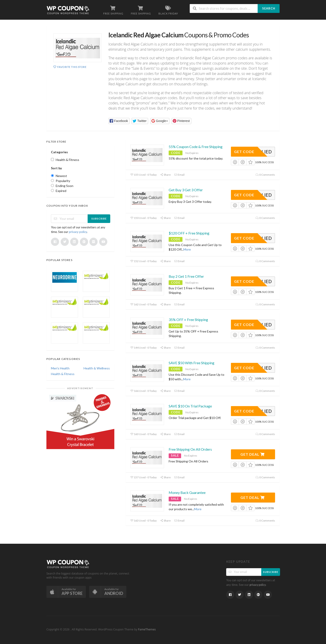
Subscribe (99, 219)
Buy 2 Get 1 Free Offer (186, 276)
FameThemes (147, 629)
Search (269, 8)
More (187, 249)
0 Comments (265, 175)
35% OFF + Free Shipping (188, 320)
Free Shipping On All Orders (190, 449)
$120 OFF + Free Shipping (189, 233)
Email (179, 175)
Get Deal (253, 454)
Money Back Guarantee (187, 492)
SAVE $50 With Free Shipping (192, 363)
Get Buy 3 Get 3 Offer (186, 190)
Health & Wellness (97, 368)
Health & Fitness (63, 374)
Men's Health (60, 368)
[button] (119, 121)
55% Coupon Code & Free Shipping (196, 147)
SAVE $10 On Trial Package (190, 406)
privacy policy (78, 232)
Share (165, 175)
